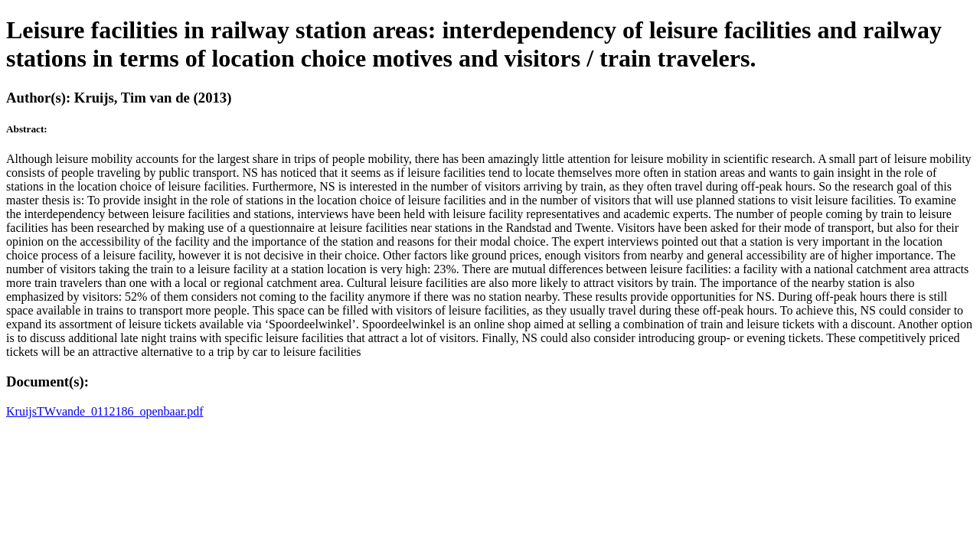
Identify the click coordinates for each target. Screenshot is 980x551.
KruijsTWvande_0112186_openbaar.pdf (105, 411)
